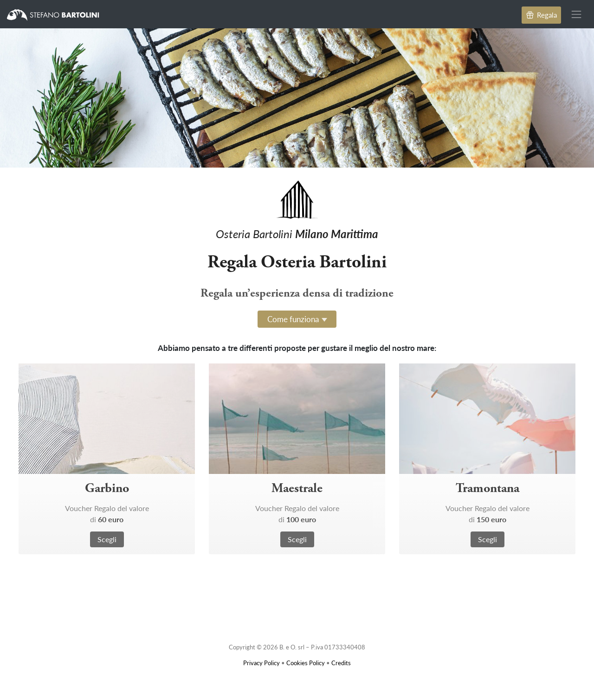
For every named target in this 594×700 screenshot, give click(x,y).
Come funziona (293, 319)
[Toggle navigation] (577, 14)
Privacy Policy (261, 663)
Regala (541, 15)
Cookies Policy (306, 663)
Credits (341, 663)
